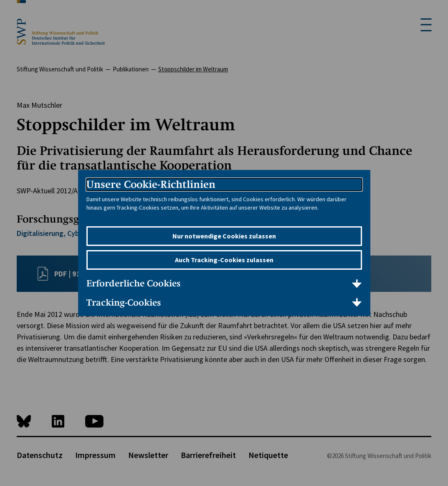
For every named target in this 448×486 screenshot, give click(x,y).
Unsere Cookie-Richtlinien (151, 184)
